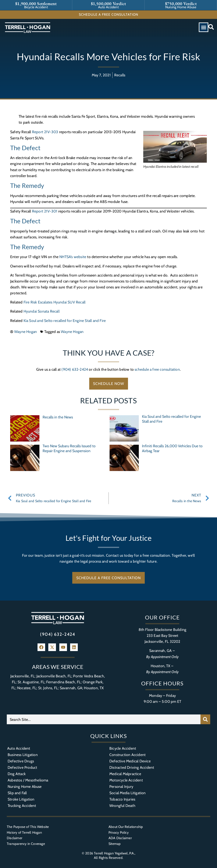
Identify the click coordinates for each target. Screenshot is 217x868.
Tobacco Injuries (122, 799)
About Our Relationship (126, 827)
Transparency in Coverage (26, 844)
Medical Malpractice (125, 774)
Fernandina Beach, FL (63, 682)
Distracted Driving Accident (132, 767)
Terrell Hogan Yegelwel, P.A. (114, 853)
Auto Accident (19, 748)
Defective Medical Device (130, 761)
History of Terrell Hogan (24, 832)
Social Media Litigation (128, 793)
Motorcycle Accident (126, 780)
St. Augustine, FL (31, 682)
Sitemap (115, 844)
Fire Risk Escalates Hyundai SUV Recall (55, 302)
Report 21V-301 (45, 211)
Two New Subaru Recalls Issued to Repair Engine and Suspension (69, 448)
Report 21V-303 (45, 132)
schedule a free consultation (157, 369)
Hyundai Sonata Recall (42, 311)
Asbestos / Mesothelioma (28, 780)
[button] (204, 27)
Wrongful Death (122, 806)
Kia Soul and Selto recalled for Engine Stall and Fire (65, 321)
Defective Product (22, 767)
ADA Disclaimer (120, 838)
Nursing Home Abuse (25, 786)
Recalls (120, 75)
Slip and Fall (17, 793)
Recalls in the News (58, 417)
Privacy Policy (119, 832)
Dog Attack (17, 774)
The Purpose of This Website (28, 827)
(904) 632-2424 (75, 369)
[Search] (205, 719)
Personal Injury (121, 786)
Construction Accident (127, 755)
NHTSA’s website (73, 257)
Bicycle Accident (123, 748)
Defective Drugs (21, 761)
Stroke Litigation (21, 799)
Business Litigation (23, 755)
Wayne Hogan (72, 332)
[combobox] (104, 719)
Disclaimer (15, 838)
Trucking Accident (22, 806)
